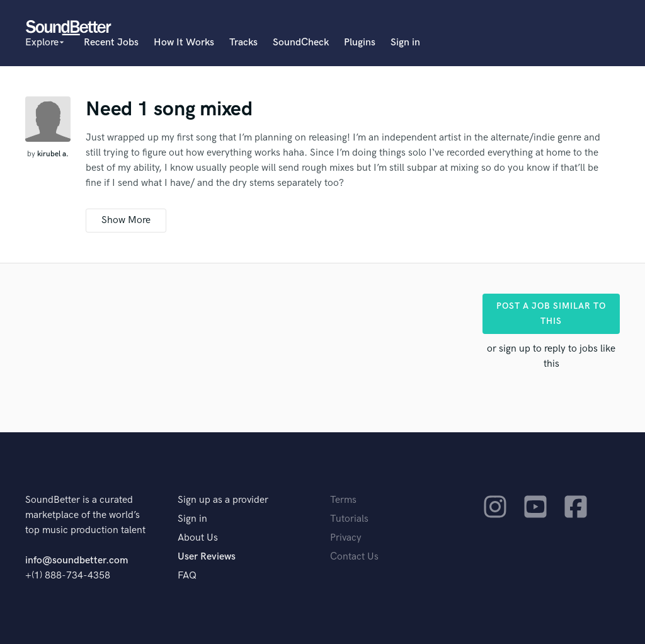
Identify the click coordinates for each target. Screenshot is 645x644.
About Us (198, 538)
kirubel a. (53, 154)
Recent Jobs (111, 43)
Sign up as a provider (223, 500)
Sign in (405, 43)
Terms (343, 500)
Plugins (360, 43)
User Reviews (207, 557)
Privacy (346, 538)
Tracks (243, 43)
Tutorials (349, 519)
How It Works (184, 43)
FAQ (187, 576)
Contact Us (354, 557)
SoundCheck (301, 43)
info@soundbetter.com (77, 561)
